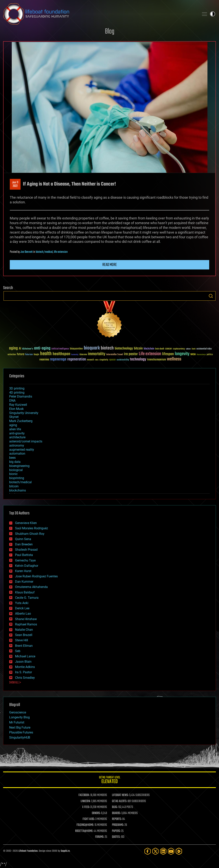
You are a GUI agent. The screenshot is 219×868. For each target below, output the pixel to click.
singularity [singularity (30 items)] (104, 360)
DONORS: (96, 813)
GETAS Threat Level (109, 780)
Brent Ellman (24, 646)
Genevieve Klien (26, 523)
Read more (110, 265)
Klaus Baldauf (25, 592)
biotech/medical (44, 252)
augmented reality (22, 450)
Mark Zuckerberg (21, 421)
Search (211, 296)
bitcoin (14, 486)
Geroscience (18, 712)
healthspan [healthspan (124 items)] (61, 354)
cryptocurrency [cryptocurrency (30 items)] (179, 349)
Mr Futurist (17, 722)
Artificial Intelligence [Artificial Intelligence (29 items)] (60, 349)
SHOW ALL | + (15, 683)
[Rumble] (179, 851)
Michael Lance (25, 656)
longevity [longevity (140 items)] (182, 354)
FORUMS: (100, 837)
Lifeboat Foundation (28, 851)
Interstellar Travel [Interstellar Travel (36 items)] (115, 355)
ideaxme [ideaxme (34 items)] (83, 355)
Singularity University (24, 413)
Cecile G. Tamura (27, 598)
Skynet (14, 417)
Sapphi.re (65, 851)
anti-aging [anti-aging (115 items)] (42, 348)
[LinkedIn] (163, 851)
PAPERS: (116, 831)
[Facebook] (148, 851)
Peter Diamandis (21, 396)
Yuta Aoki (22, 603)
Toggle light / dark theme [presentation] (213, 14)
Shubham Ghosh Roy (30, 534)
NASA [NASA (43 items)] (193, 355)
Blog (110, 32)
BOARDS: (116, 813)
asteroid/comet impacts (26, 441)
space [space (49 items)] (112, 360)
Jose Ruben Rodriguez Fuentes (36, 576)
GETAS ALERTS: (119, 801)
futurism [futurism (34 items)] (29, 355)
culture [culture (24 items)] (188, 349)
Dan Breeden (24, 544)
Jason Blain (23, 662)
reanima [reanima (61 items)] (44, 360)
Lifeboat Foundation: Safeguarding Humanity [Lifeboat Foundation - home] (100, 14)
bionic (13, 474)
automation (17, 454)
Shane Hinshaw (26, 619)
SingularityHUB (20, 737)
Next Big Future (20, 727)
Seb (18, 651)
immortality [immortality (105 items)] (97, 354)
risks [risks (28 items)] (97, 360)
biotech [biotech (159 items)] (107, 348)
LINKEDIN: (86, 801)
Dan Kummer (24, 582)
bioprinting (17, 478)
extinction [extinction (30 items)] (12, 355)
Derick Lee (22, 608)
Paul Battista (24, 555)
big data (15, 462)
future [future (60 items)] (21, 354)
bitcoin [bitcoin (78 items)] (138, 349)
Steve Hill (22, 640)
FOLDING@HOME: (85, 825)
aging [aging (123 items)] (13, 348)
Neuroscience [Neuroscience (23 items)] (201, 355)
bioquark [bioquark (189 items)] (92, 348)
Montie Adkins (25, 667)
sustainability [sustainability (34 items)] (123, 360)
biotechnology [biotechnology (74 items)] (124, 349)
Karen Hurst (23, 571)
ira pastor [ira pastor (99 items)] (131, 354)
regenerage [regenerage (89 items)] (58, 359)
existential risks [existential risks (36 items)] (204, 349)
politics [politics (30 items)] (210, 355)
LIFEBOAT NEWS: (120, 795)
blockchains (18, 490)
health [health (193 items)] (46, 354)
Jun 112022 (15, 184)
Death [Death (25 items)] (194, 349)
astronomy (17, 445)
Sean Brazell (24, 635)
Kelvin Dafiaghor (27, 566)
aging (13, 425)
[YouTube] (171, 851)
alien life (15, 429)
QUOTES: (116, 837)
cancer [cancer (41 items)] (169, 349)
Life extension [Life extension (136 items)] (150, 354)
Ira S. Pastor (23, 672)
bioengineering (19, 466)
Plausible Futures (21, 732)
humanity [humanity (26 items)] (75, 355)
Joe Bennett (27, 252)
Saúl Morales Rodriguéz (32, 528)
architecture (17, 437)
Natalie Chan (24, 630)
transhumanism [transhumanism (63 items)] (157, 360)
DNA (12, 401)
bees (12, 458)
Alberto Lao (23, 614)
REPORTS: (117, 819)
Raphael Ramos (26, 624)
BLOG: (115, 807)
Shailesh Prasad (26, 550)
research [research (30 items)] (90, 360)
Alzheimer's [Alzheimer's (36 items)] (28, 349)
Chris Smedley (25, 678)
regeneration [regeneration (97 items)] (77, 359)
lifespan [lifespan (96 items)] (168, 354)
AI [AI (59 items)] (20, 349)
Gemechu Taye (25, 560)
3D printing (17, 388)
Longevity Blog (19, 717)
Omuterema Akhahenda (31, 587)
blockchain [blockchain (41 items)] (149, 349)
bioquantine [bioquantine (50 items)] (76, 349)
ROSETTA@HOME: (84, 831)
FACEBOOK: (84, 795)
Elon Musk (16, 409)
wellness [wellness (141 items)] (174, 359)
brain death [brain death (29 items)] (160, 349)
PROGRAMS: (118, 825)
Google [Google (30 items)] (36, 355)
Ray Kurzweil (18, 405)
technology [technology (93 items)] (138, 360)
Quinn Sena (23, 539)
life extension (61, 252)
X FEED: (86, 807)
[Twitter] (155, 851)
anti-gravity (17, 433)
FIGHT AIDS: (89, 819)
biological (16, 470)
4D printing (17, 393)
